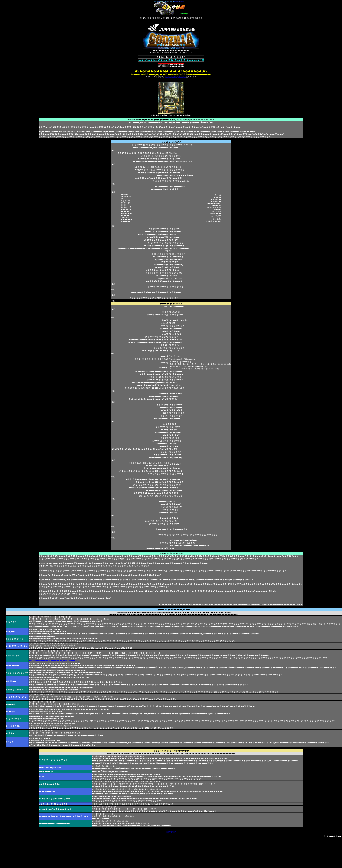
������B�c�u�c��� (175, 77)
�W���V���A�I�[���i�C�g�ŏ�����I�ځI (54, 660)
